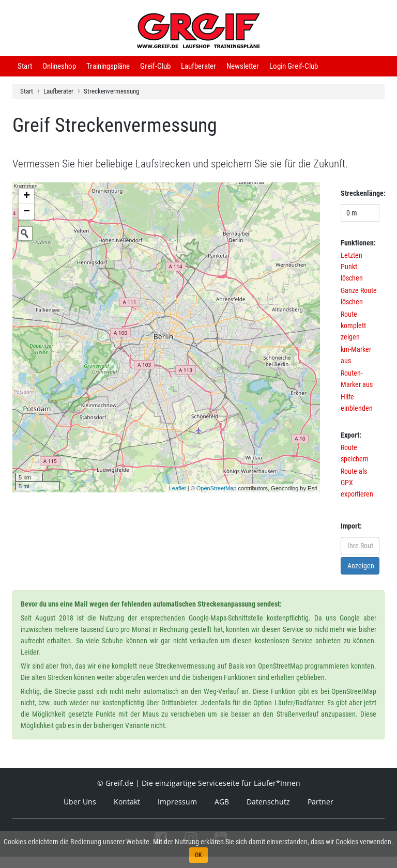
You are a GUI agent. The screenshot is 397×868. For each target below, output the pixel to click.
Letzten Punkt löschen (352, 267)
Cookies (347, 842)
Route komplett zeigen (353, 326)
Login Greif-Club (294, 66)
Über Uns (80, 802)
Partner (320, 802)
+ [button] (27, 196)
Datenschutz (268, 802)
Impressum (177, 802)
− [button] (27, 212)
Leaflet (178, 488)
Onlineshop (59, 66)
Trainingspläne (108, 66)
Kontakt (127, 802)
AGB (222, 802)
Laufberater (198, 66)
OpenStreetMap (217, 488)
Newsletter (243, 66)
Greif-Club (155, 66)
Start (25, 66)
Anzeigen (361, 566)
